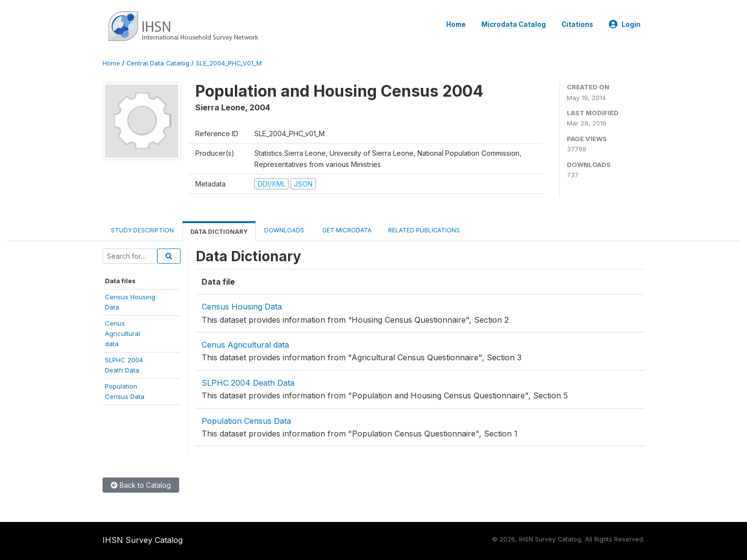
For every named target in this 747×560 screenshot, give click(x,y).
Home (456, 24)
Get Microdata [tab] (346, 230)
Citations (577, 24)
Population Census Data (246, 421)
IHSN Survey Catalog (143, 540)
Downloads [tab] (284, 230)
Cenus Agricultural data (245, 345)
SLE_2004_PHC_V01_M (229, 63)
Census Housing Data (242, 307)
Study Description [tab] (142, 230)
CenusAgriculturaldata (123, 334)
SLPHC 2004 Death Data (248, 383)
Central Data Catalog (158, 63)
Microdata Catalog (514, 24)
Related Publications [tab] (424, 230)
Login (625, 24)
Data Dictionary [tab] (219, 232)
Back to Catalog (141, 485)
